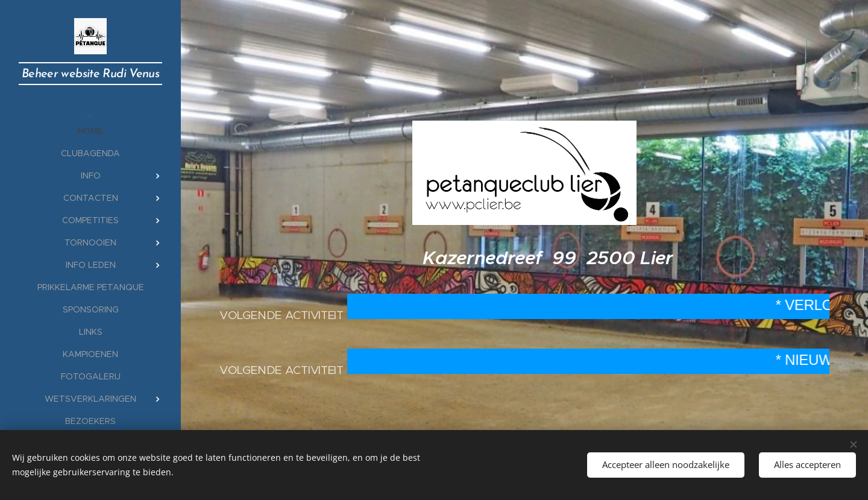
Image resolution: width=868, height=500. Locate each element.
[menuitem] (90, 131)
